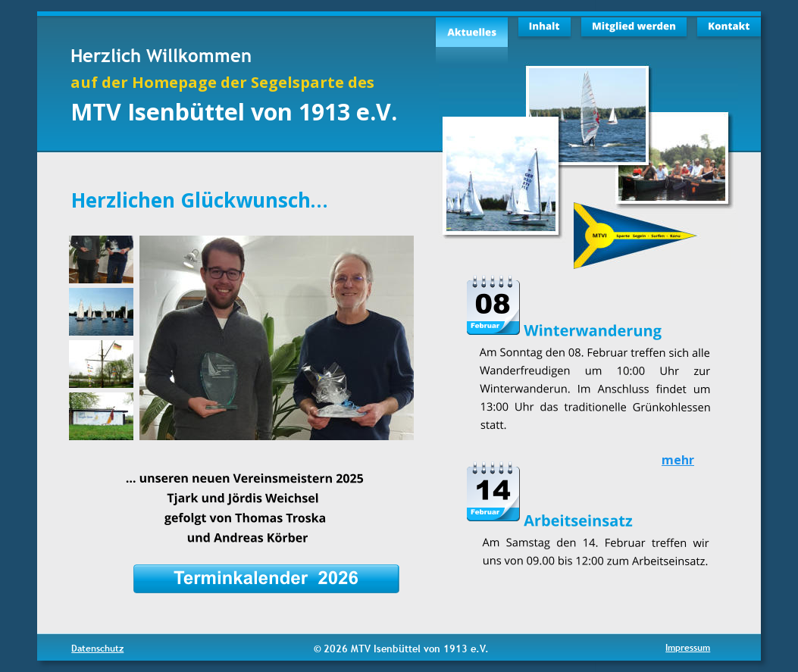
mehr (678, 460)
